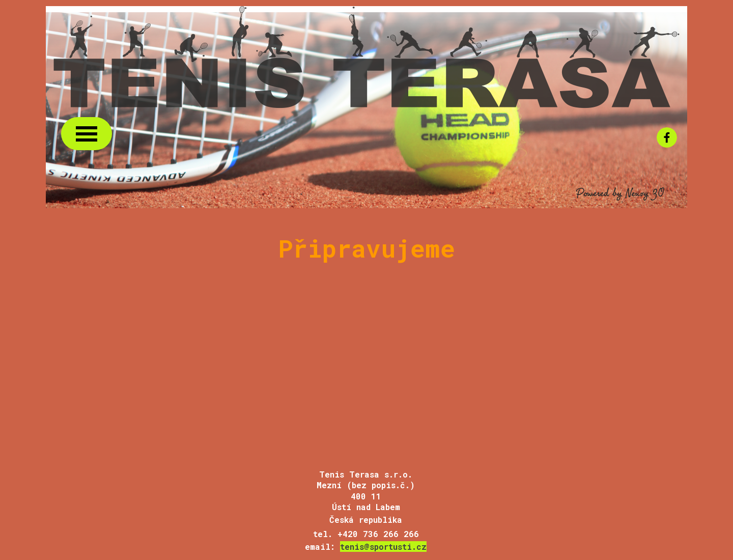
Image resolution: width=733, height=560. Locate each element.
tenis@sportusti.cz (383, 547)
